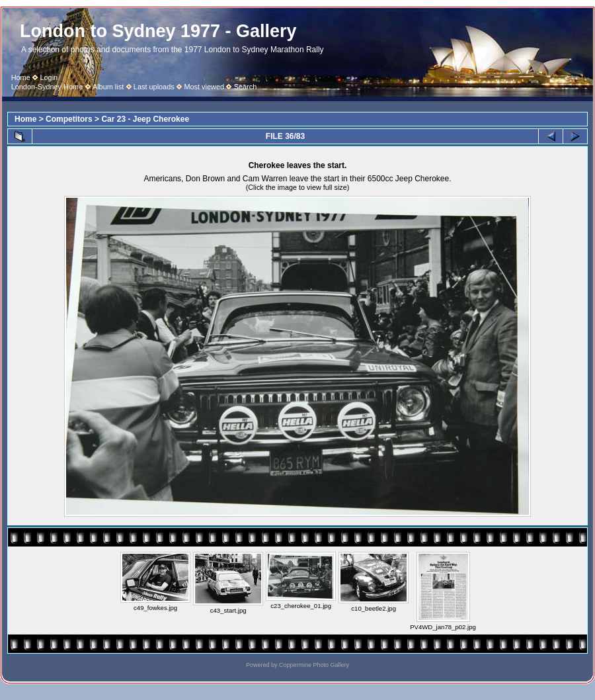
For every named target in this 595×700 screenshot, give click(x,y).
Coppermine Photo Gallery (314, 665)
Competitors (69, 119)
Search (246, 87)
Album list (108, 87)
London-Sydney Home (47, 87)
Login (49, 77)
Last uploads (154, 87)
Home (21, 77)
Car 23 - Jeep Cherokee (145, 119)
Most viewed (204, 87)
